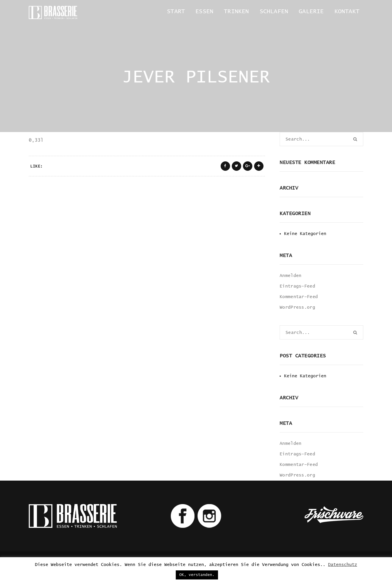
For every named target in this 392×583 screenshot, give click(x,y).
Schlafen (274, 11)
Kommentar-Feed (299, 297)
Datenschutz (343, 565)
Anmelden (290, 276)
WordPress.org (297, 307)
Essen (204, 11)
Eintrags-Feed (297, 286)
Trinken (236, 11)
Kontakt (347, 11)
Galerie (311, 11)
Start (176, 11)
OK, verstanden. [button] (197, 575)
